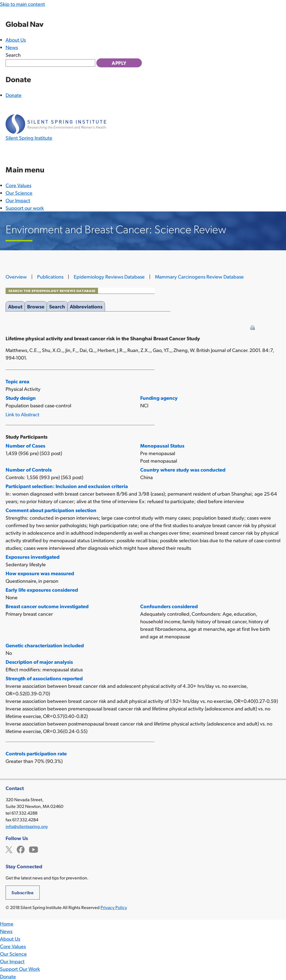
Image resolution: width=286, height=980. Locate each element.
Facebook (21, 849)
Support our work (25, 208)
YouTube (34, 849)
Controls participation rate (36, 753)
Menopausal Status (162, 445)
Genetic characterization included (45, 645)
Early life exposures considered (42, 590)
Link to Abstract (22, 414)
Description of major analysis (39, 662)
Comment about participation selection (51, 510)
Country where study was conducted (183, 469)
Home (7, 923)
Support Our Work (20, 969)
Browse (36, 305)
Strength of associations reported (44, 678)
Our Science (19, 193)
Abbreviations (86, 305)
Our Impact (18, 200)
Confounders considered (169, 606)
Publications (50, 276)
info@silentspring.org (27, 826)
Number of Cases (25, 445)
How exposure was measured (40, 573)
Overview (16, 276)
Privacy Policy (114, 907)
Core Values (18, 185)
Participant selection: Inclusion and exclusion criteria (67, 486)
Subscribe (23, 892)
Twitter (9, 849)
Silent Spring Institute (29, 138)
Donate (14, 95)
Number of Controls (29, 469)
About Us (16, 40)
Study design (21, 398)
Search (13, 55)
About (15, 305)
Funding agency (159, 398)
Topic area (17, 381)
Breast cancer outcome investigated (47, 606)
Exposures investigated (33, 557)
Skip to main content (22, 4)
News (12, 47)
